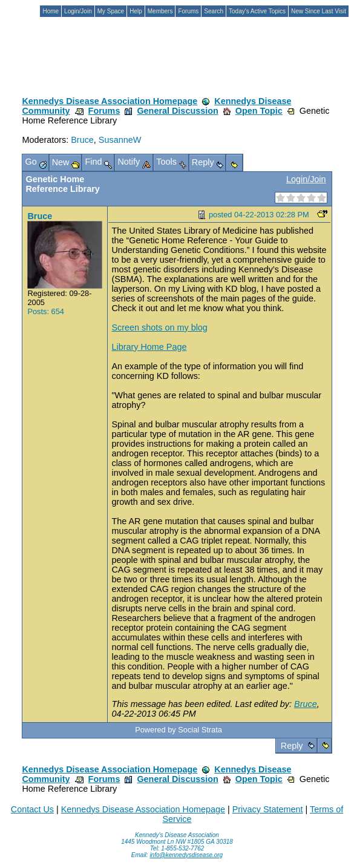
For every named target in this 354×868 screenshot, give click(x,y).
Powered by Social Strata (179, 730)
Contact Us (32, 809)
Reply (292, 746)
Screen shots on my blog (159, 327)
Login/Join (306, 179)
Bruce (82, 140)
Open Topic (259, 111)
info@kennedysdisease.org (186, 855)
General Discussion (177, 111)
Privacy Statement (268, 809)
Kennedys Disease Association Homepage (110, 101)
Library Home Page (149, 347)
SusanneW (120, 140)
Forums (104, 111)
